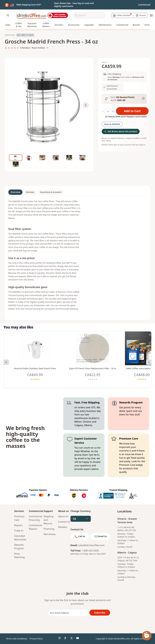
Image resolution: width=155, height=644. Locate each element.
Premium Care (19, 518)
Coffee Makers (46, 25)
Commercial (122, 25)
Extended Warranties (20, 538)
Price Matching (19, 555)
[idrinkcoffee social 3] (72, 639)
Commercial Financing (35, 518)
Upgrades (89, 25)
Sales (8, 25)
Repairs (18, 525)
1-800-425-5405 (90, 551)
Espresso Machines (32, 25)
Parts (147, 25)
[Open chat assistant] (147, 636)
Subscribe (100, 613)
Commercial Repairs (35, 527)
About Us (63, 516)
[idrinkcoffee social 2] (66, 639)
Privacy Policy (36, 639)
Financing (49, 529)
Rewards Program (19, 547)
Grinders (59, 25)
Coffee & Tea (19, 25)
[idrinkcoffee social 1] (60, 639)
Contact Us (64, 522)
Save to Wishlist (112, 124)
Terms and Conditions (17, 639)
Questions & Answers (51, 192)
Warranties (50, 534)
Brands (136, 25)
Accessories (74, 25)
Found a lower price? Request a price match (126, 117)
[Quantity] (108, 111)
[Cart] (151, 15)
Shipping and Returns (48, 520)
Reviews (30, 192)
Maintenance (105, 25)
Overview (15, 192)
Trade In (19, 531)
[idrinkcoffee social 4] (78, 639)
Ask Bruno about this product (121, 131)
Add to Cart (132, 111)
